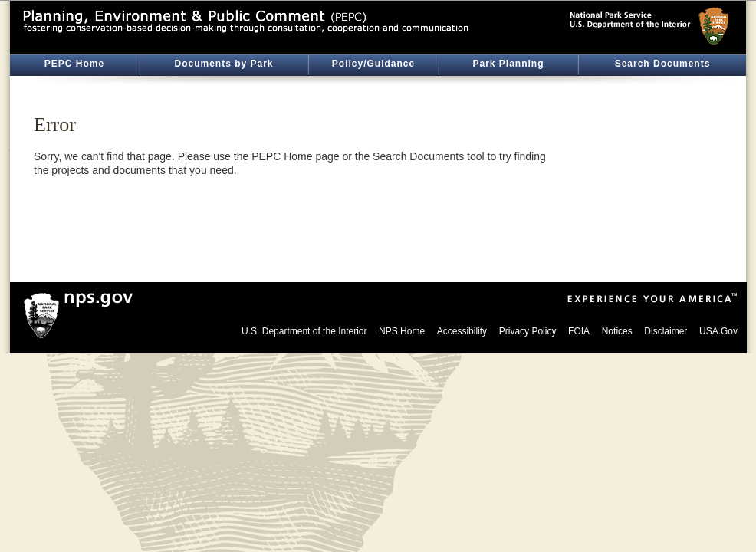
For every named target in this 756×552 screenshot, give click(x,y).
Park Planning (508, 64)
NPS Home (402, 331)
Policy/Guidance (373, 64)
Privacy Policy (528, 331)
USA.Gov (718, 331)
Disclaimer (666, 331)
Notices (617, 331)
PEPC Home (74, 64)
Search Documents (663, 64)
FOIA (579, 331)
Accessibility (462, 331)
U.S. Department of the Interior (304, 331)
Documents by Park (224, 64)
